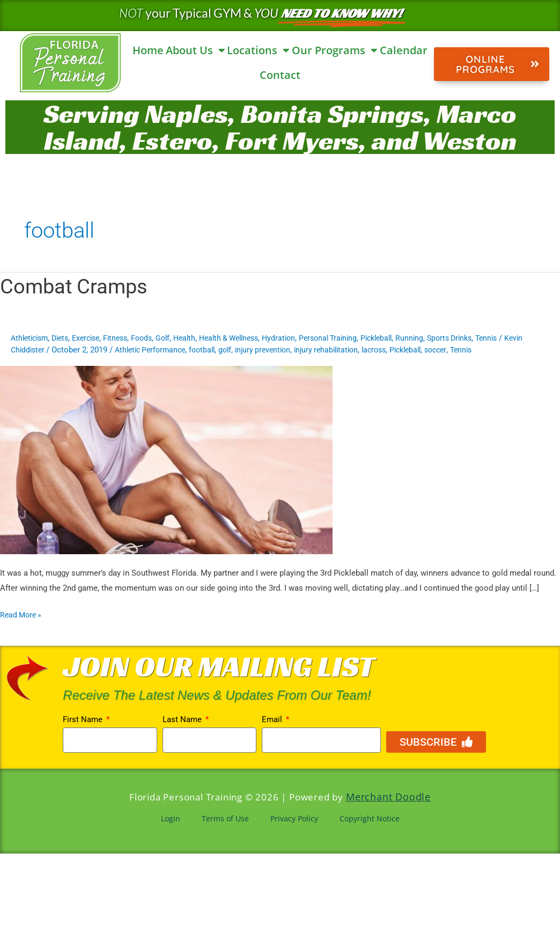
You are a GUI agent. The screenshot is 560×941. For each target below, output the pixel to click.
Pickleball (406, 338)
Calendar (404, 50)
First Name (84, 719)
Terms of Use (225, 817)
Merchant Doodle (388, 796)
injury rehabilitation (366, 350)
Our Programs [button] (335, 50)
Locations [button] (258, 50)
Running (442, 338)
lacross (417, 350)
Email (273, 719)
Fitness (126, 338)
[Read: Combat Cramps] (166, 459)
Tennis (524, 338)
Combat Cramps (78, 286)
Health (200, 338)
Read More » (22, 614)
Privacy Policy (294, 817)
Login (171, 817)
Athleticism (31, 338)
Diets (65, 338)
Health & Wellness (248, 338)
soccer (485, 350)
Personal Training (354, 338)
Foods (154, 338)
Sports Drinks (484, 338)
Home (148, 50)
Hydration (302, 338)
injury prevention (298, 350)
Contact (280, 75)
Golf (176, 338)
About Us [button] (196, 50)
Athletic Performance (178, 350)
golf (258, 350)
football (233, 350)
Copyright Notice (370, 817)
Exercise (94, 338)
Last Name (183, 719)
